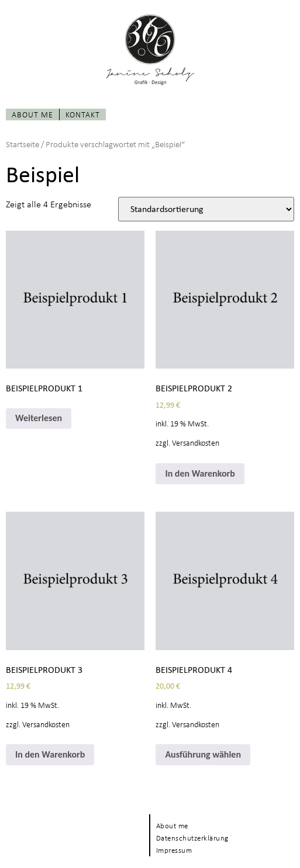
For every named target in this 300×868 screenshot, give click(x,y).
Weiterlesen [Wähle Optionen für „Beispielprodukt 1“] (39, 418)
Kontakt (83, 114)
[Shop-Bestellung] (206, 209)
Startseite (23, 144)
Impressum (174, 850)
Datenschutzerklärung (192, 838)
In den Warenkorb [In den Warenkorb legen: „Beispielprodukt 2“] (200, 473)
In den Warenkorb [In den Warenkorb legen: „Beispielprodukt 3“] (50, 754)
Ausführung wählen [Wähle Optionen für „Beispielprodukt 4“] (203, 754)
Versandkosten (196, 442)
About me (32, 114)
